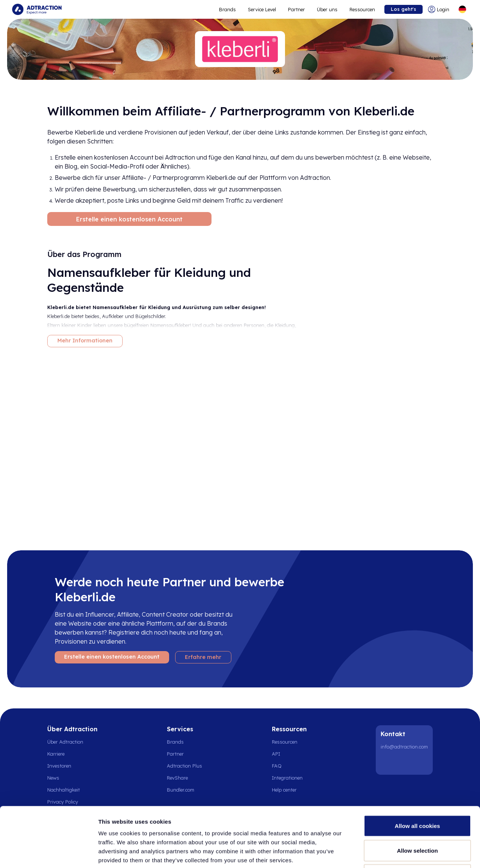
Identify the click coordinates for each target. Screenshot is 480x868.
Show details (394, 853)
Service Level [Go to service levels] (262, 9)
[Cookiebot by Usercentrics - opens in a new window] (49, 853)
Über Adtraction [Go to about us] (65, 742)
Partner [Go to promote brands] (296, 9)
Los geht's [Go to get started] (403, 9)
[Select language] (462, 9)
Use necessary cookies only (417, 819)
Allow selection (417, 794)
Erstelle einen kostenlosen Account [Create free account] (129, 219)
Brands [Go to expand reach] (227, 9)
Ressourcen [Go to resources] (362, 9)
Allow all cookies (418, 770)
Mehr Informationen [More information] (85, 341)
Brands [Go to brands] (175, 742)
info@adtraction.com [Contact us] (404, 747)
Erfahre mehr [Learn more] (203, 657)
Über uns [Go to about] (327, 9)
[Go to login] (440, 9)
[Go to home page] (37, 9)
